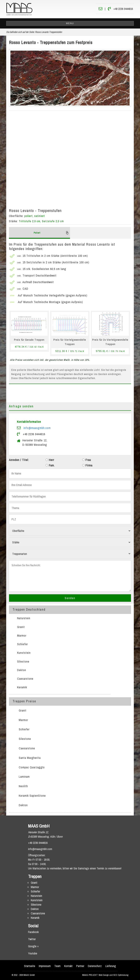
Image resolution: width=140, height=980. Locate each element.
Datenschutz (95, 966)
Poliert (51, 233)
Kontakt (68, 966)
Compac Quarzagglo (32, 767)
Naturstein (24, 618)
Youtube (33, 953)
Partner (80, 966)
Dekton (22, 670)
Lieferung (111, 966)
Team (57, 966)
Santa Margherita (30, 758)
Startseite (30, 966)
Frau (87, 460)
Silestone (23, 661)
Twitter (32, 939)
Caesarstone (25, 679)
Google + (33, 946)
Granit (21, 627)
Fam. (50, 465)
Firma (87, 465)
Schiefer (23, 644)
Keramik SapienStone (32, 796)
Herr (50, 460)
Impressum (45, 966)
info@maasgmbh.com (37, 428)
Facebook (33, 932)
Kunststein (24, 653)
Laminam (24, 777)
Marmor (22, 635)
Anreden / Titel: (19, 460)
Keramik (22, 687)
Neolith (23, 786)
